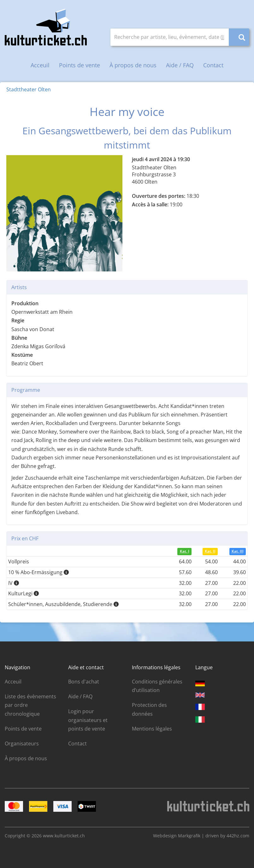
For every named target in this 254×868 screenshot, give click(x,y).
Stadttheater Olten (29, 89)
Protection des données (149, 709)
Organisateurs (22, 744)
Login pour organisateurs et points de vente (88, 720)
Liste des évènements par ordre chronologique (30, 705)
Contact (213, 65)
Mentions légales (152, 729)
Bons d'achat (84, 682)
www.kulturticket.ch (64, 836)
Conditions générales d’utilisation (157, 686)
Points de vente (80, 65)
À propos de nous (133, 65)
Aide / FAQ (180, 65)
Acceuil (40, 65)
